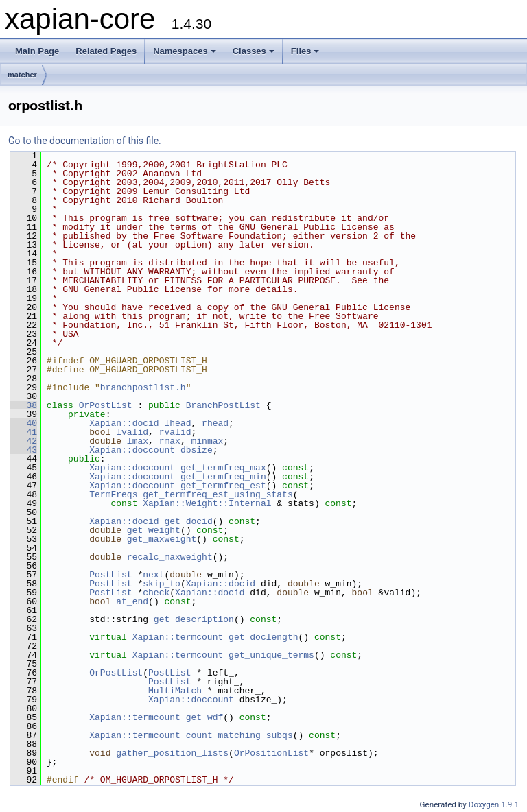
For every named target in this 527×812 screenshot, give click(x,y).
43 (24, 450)
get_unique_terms (271, 655)
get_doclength (263, 637)
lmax (138, 441)
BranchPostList (223, 405)
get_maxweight (162, 539)
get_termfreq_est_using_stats (218, 494)
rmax (170, 441)
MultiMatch (175, 691)
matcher (22, 75)
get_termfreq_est (223, 486)
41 (24, 432)
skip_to (162, 584)
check (156, 593)
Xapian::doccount (132, 450)
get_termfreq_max (223, 468)
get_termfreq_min (223, 477)
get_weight (154, 530)
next (153, 575)
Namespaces (185, 51)
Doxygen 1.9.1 (494, 804)
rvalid (175, 432)
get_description (194, 619)
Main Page (37, 51)
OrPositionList (271, 753)
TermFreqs (113, 494)
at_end (132, 601)
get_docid (188, 521)
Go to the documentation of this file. (85, 141)
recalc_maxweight (170, 557)
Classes (254, 51)
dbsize (197, 450)
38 (24, 405)
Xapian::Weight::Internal (207, 503)
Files (305, 51)
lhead (177, 423)
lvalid (132, 432)
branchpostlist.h (143, 387)
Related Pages (106, 51)
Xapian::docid (124, 423)
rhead (215, 423)
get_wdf (205, 717)
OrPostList (106, 405)
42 (24, 441)
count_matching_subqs (239, 735)
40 (24, 423)
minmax (207, 441)
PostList (110, 575)
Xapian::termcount (178, 637)
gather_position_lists (172, 753)
